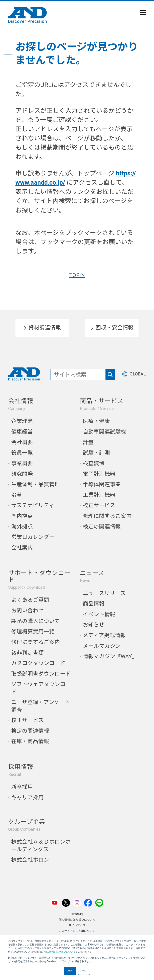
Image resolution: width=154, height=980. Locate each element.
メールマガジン (102, 646)
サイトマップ (77, 925)
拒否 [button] (84, 971)
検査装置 (94, 463)
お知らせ (94, 625)
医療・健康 (96, 421)
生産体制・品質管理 (36, 484)
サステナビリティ (33, 505)
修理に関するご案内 (107, 516)
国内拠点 (22, 516)
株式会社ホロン (30, 860)
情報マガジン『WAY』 (110, 656)
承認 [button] (70, 971)
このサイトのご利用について (77, 931)
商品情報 (94, 604)
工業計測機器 (99, 495)
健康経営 (22, 432)
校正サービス (99, 505)
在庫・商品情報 (30, 741)
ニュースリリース (104, 593)
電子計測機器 (99, 474)
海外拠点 (22, 527)
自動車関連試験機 (104, 432)
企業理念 (22, 421)
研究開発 (22, 474)
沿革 (17, 495)
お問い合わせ (27, 610)
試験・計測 (96, 453)
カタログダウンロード (38, 663)
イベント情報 (99, 614)
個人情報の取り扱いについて (60, 952)
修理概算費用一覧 (33, 631)
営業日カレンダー (33, 537)
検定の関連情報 (102, 527)
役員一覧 (22, 453)
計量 (88, 442)
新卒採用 (22, 787)
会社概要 (22, 442)
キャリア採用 (27, 797)
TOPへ (77, 275)
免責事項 (77, 914)
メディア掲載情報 (104, 635)
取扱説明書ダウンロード (41, 674)
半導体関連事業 (102, 484)
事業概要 (22, 463)
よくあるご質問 (30, 600)
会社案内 (22, 548)
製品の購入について (35, 621)
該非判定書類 (27, 653)
